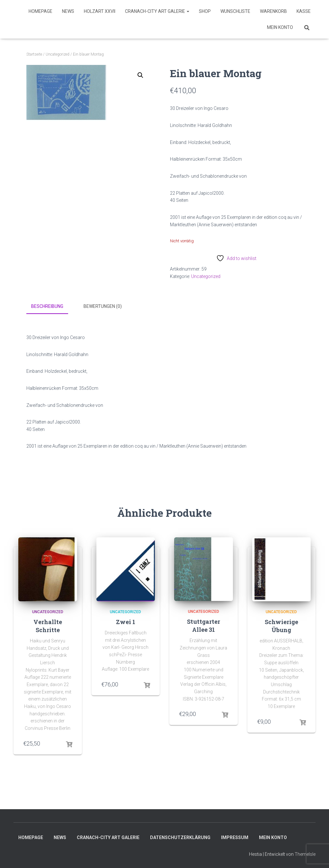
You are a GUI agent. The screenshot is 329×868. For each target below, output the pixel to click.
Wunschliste (235, 11)
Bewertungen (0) (103, 306)
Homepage (40, 11)
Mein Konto (280, 27)
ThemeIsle (305, 854)
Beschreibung (47, 306)
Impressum (235, 837)
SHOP (205, 11)
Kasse (304, 11)
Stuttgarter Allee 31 (204, 625)
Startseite (34, 54)
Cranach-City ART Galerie (157, 11)
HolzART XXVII (100, 11)
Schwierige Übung (281, 625)
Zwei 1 (126, 621)
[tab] (52, 307)
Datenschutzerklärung (180, 837)
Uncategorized (58, 54)
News (68, 11)
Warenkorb (273, 11)
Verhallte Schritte (48, 625)
